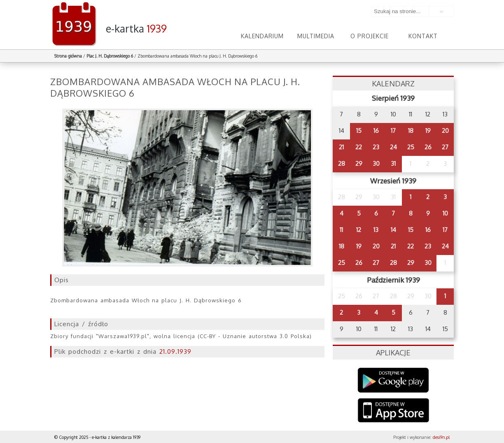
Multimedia (316, 36)
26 (428, 147)
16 (376, 131)
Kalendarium (262, 36)
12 (359, 230)
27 (445, 147)
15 (359, 131)
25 (411, 147)
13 (376, 230)
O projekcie (370, 36)
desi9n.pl (441, 437)
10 (445, 213)
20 (445, 131)
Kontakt (423, 36)
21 (341, 147)
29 (359, 164)
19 (428, 131)
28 (342, 164)
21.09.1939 (175, 351)
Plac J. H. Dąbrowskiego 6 (110, 56)
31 (393, 164)
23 (376, 147)
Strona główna (68, 56)
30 (376, 164)
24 (393, 147)
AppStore (393, 411)
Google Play (393, 380)
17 (393, 131)
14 (393, 230)
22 (359, 147)
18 (411, 131)
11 (341, 230)
